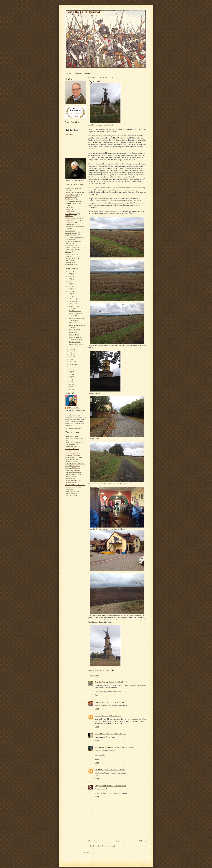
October (72, 304)
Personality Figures (71, 233)
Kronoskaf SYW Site (72, 445)
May (71, 357)
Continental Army (71, 231)
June (71, 354)
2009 (69, 384)
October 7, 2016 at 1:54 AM (116, 734)
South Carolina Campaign (73, 226)
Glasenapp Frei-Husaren (73, 468)
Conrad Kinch (100, 734)
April (71, 359)
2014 (69, 372)
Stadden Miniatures (71, 493)
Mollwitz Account (71, 483)
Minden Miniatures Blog (73, 447)
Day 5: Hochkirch (75, 330)
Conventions (69, 239)
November (73, 301)
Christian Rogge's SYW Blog (74, 457)
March (72, 362)
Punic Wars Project (71, 214)
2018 (69, 291)
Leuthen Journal (70, 478)
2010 (69, 382)
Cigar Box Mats (70, 265)
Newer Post (92, 841)
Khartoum (68, 229)
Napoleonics (69, 212)
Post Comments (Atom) (107, 846)
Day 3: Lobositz (74, 335)
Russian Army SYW (72, 220)
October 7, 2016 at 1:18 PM (115, 770)
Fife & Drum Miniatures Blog (74, 442)
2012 (69, 377)
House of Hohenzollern (72, 470)
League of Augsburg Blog (73, 474)
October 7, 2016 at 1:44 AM (111, 716)
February (73, 364)
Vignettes (68, 252)
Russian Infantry (70, 254)
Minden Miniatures (71, 188)
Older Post (143, 841)
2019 (69, 289)
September (73, 347)
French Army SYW (71, 258)
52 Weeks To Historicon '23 (85, 73)
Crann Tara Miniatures (72, 449)
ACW (67, 205)
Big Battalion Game (71, 235)
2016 (69, 296)
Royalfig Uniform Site (72, 491)
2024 (69, 276)
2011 (69, 379)
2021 (69, 284)
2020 (69, 286)
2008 (69, 387)
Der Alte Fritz (74, 408)
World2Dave (100, 770)
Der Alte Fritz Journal (83, 12)
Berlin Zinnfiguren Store (73, 453)
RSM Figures (69, 489)
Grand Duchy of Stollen (73, 466)
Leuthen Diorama (71, 476)
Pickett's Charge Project (73, 218)
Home (69, 73)
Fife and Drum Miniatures (73, 192)
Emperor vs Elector (71, 461)
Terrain (68, 209)
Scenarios (68, 243)
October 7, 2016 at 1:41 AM (115, 702)
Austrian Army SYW (72, 203)
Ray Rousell (99, 702)
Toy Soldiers (69, 199)
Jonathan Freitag (101, 682)
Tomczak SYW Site (71, 495)
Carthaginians (70, 245)
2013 (69, 374)
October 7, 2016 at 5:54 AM (124, 747)
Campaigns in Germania (73, 455)
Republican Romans (72, 241)
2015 (69, 369)
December (73, 299)
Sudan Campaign (71, 197)
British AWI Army (71, 224)
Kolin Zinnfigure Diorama (73, 472)
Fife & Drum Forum (72, 436)
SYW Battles (69, 216)
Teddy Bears (69, 260)
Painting (68, 207)
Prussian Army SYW (72, 195)
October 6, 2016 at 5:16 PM (118, 682)
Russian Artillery (71, 248)
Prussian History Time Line (74, 487)
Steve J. (98, 716)
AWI (67, 190)
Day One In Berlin (75, 342)
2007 (69, 389)
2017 (69, 294)
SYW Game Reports (72, 201)
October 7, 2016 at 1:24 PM (116, 786)
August (72, 349)
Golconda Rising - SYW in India (75, 464)
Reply (97, 695)
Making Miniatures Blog (73, 481)
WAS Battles (69, 262)
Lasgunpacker (100, 786)
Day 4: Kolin (73, 332)
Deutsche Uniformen (72, 459)
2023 (69, 279)
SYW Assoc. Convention (73, 237)
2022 (69, 281)
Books (67, 256)
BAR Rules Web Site (72, 451)
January (72, 367)
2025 (69, 274)
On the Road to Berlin (76, 344)
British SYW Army (71, 250)
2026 (69, 271)
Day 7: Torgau (74, 323)
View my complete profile (73, 428)
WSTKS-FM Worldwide (104, 747)
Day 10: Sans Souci (75, 311)
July (71, 352)
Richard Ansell (70, 222)
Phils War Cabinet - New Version (75, 485)
